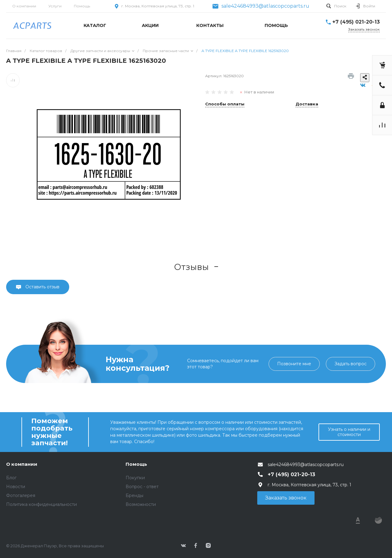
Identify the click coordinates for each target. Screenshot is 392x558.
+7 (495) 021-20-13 (356, 22)
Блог (11, 478)
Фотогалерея (21, 495)
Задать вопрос (351, 364)
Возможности (141, 504)
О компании (24, 6)
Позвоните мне (294, 364)
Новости (16, 487)
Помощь (82, 6)
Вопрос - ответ (142, 487)
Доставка (307, 104)
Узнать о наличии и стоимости (349, 432)
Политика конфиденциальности (41, 504)
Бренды (134, 495)
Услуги (55, 6)
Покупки (135, 478)
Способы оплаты (225, 104)
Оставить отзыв (42, 287)
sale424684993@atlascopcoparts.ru (265, 6)
